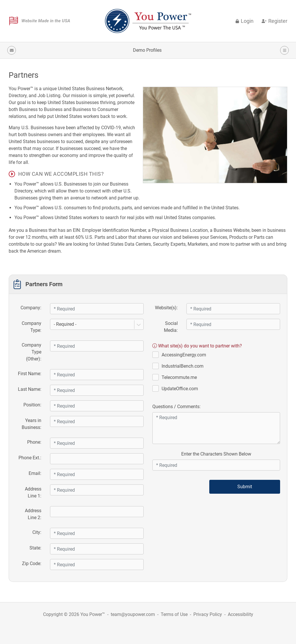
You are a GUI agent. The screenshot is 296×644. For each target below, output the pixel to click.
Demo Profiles (147, 50)
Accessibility (240, 614)
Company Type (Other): (32, 352)
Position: (32, 405)
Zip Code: (32, 563)
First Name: (30, 374)
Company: (31, 308)
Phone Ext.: (30, 458)
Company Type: (32, 327)
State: (35, 548)
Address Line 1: (33, 492)
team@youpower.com (133, 614)
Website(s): (166, 308)
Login (245, 21)
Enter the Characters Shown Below (216, 454)
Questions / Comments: (176, 407)
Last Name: (30, 389)
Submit (245, 487)
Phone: (34, 442)
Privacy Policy (208, 614)
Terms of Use (174, 614)
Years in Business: (32, 424)
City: (37, 532)
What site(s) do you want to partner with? (197, 346)
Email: (35, 473)
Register (274, 21)
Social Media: (171, 327)
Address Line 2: (33, 514)
